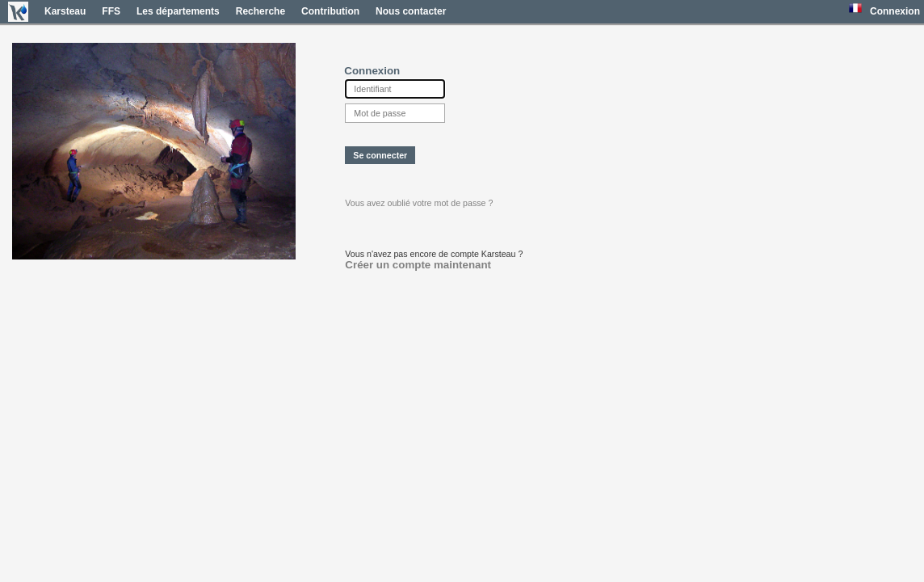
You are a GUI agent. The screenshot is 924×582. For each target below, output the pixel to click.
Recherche (260, 11)
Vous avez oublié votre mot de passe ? (419, 203)
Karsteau (65, 11)
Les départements (178, 11)
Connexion (895, 11)
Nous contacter (411, 11)
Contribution (330, 11)
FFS (111, 11)
